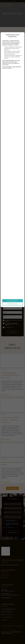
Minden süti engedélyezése (12, 301)
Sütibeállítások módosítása (13, 304)
